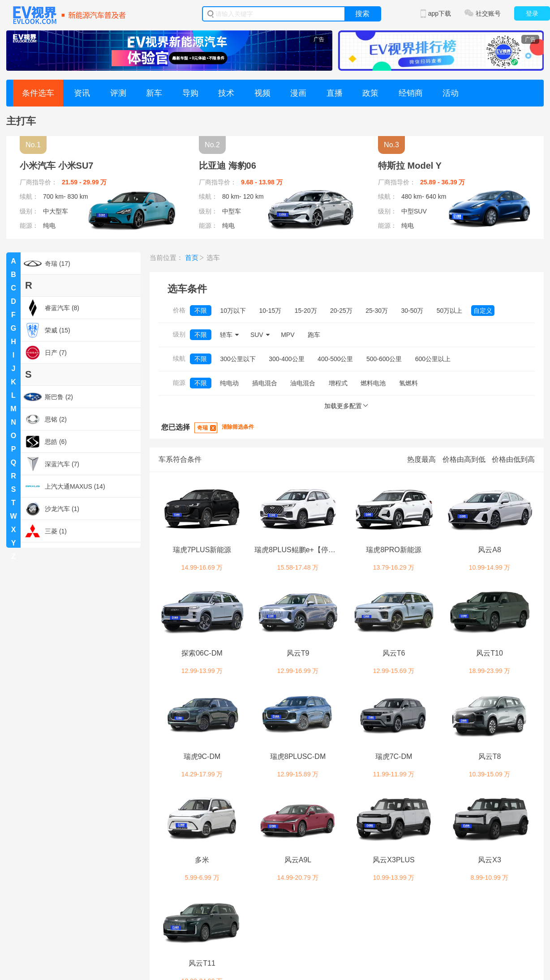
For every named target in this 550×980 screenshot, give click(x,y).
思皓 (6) (45, 442)
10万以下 (233, 311)
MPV (288, 335)
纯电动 (229, 383)
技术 (226, 93)
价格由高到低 (464, 459)
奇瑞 (202, 428)
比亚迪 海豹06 (228, 166)
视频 (262, 93)
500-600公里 (384, 359)
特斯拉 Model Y (410, 166)
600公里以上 (433, 359)
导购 (190, 93)
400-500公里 (335, 359)
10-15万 (270, 311)
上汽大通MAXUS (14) (64, 486)
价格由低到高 (513, 459)
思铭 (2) (45, 419)
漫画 (298, 93)
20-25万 (341, 311)
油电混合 (303, 383)
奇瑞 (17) (47, 264)
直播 (335, 93)
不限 (201, 311)
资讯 (82, 93)
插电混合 (265, 383)
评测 (118, 93)
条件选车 (38, 93)
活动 (451, 93)
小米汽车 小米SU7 (56, 166)
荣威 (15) (47, 330)
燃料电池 (373, 383)
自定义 (483, 311)
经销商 (411, 93)
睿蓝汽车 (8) (52, 308)
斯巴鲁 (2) (48, 397)
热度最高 (421, 459)
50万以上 (450, 311)
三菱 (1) (45, 531)
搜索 (362, 14)
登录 (532, 13)
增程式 (338, 383)
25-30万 (377, 311)
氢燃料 (408, 383)
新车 (154, 93)
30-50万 (412, 311)
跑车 (314, 335)
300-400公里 (286, 359)
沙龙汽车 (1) (52, 509)
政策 (370, 93)
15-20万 (306, 311)
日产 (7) (45, 353)
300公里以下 (238, 359)
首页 (192, 258)
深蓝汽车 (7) (52, 464)
